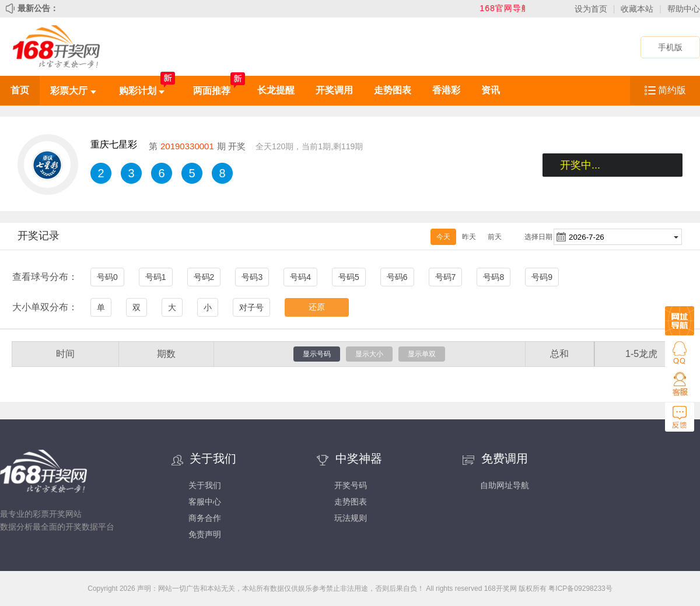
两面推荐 (212, 91)
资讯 (491, 90)
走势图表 (393, 90)
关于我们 (205, 485)
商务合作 (205, 518)
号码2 (204, 277)
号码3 (252, 277)
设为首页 (591, 9)
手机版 (670, 47)
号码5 (349, 277)
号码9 (542, 277)
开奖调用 (334, 90)
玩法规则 (351, 518)
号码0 (107, 277)
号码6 (397, 277)
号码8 (494, 277)
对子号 (251, 307)
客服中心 (205, 502)
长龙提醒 (276, 90)
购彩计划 (142, 91)
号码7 (446, 277)
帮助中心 (684, 9)
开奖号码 (351, 485)
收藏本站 (637, 9)
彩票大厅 (73, 91)
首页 (20, 90)
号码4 (300, 277)
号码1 (156, 277)
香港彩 (446, 90)
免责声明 (205, 534)
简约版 (672, 90)
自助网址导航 (505, 485)
